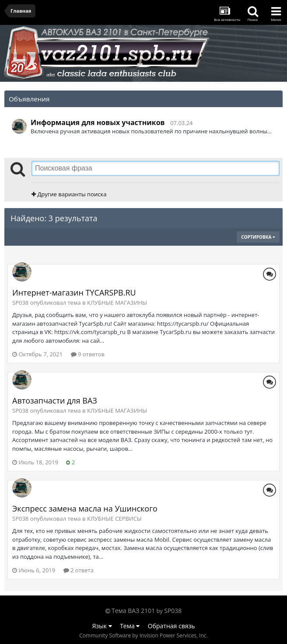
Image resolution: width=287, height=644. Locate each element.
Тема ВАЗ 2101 (133, 611)
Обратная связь (171, 626)
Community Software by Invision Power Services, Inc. (143, 635)
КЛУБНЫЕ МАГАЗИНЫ (117, 303)
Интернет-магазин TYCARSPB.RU (74, 292)
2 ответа (79, 570)
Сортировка (258, 237)
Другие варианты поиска (69, 194)
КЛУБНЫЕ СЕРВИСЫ (114, 519)
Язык (102, 626)
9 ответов (88, 354)
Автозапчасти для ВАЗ (55, 400)
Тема (130, 626)
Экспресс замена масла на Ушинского (85, 508)
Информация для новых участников (98, 122)
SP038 (173, 611)
